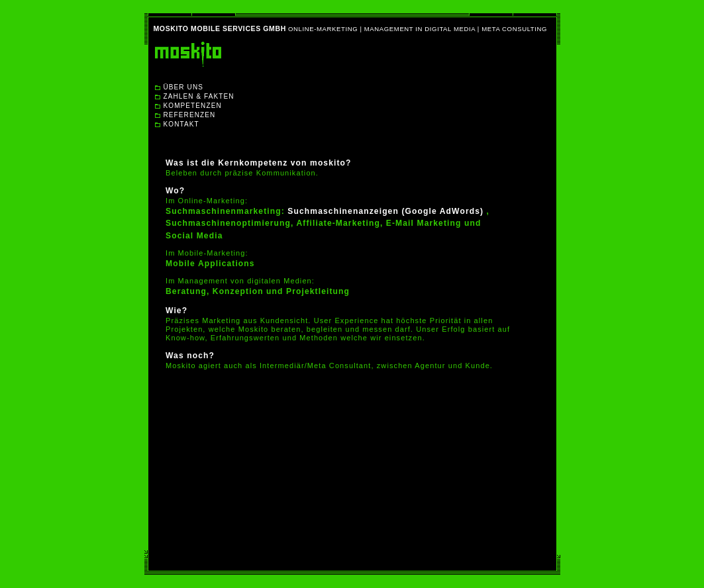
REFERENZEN (190, 115)
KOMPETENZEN (193, 106)
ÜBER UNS (183, 87)
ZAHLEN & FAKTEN (199, 96)
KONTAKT (181, 124)
